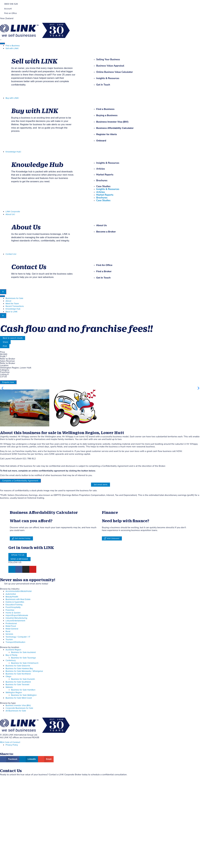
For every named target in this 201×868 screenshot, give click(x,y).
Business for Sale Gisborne (18, 747)
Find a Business (13, 46)
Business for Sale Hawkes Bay (19, 750)
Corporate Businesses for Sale (19, 790)
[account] (1, 8)
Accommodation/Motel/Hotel (19, 673)
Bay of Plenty (11, 737)
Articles (101, 169)
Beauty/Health (12, 678)
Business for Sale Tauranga (23, 740)
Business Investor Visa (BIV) (18, 787)
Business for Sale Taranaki (17, 766)
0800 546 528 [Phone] (11, 4)
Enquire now (8, 382)
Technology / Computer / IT (18, 719)
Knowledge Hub (13, 152)
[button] (198, 429)
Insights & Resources (108, 163)
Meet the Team (12, 304)
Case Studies (103, 186)
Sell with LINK (12, 48)
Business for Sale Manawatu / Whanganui (24, 753)
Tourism (9, 721)
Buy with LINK (12, 98)
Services (9, 716)
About (8, 301)
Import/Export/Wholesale (17, 697)
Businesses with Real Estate (18, 681)
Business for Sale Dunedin (23, 761)
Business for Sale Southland (18, 764)
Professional (11, 705)
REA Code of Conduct (10, 824)
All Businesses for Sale (16, 792)
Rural (8, 713)
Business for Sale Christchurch (25, 745)
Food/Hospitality (13, 689)
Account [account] (8, 9)
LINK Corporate (13, 212)
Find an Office (10, 13)
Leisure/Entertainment (15, 702)
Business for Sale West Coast (19, 780)
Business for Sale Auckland (23, 734)
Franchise (10, 692)
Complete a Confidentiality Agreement (20, 562)
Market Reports (105, 175)
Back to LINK (12, 312)
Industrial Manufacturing (16, 700)
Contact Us (11, 254)
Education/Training (14, 686)
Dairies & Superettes (15, 684)
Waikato (9, 769)
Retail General (12, 711)
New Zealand (7, 18)
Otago (8, 758)
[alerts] (1, 665)
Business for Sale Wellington (24, 777)
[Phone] (1, 4)
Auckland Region (13, 731)
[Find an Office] (1, 13)
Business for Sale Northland (18, 756)
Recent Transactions (15, 306)
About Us (10, 214)
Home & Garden (13, 694)
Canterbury (11, 742)
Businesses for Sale (14, 298)
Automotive (11, 676)
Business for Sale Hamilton (23, 772)
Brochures (102, 181)
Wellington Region (14, 774)
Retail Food (11, 708)
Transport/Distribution (15, 724)
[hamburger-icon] (2, 44)
